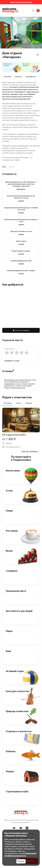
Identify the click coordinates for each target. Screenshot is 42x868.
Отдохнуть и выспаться (19, 731)
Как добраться (31, 77)
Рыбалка (11, 751)
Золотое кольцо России (21, 2)
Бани (8, 651)
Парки (9, 631)
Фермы (10, 771)
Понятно (21, 861)
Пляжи (9, 511)
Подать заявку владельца (15, 388)
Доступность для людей (19, 611)
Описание (8, 77)
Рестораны (12, 531)
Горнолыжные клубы (17, 791)
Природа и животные (17, 711)
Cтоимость (18, 77)
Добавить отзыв (12, 361)
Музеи (9, 551)
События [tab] (29, 403)
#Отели (11, 167)
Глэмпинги (12, 571)
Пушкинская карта (16, 591)
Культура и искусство (18, 691)
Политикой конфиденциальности (20, 855)
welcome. (21, 812)
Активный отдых (15, 671)
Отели (9, 491)
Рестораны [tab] (8, 403)
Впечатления (13, 471)
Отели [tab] (19, 403)
